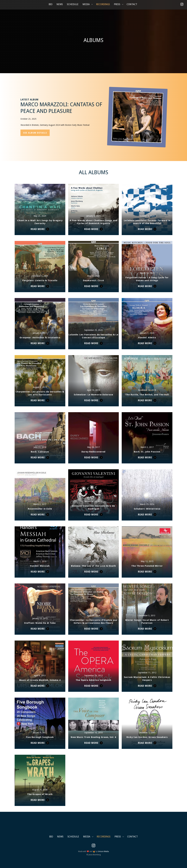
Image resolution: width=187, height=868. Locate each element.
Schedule (73, 4)
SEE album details (35, 133)
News (60, 4)
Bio (51, 4)
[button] (87, 4)
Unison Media (103, 851)
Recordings (103, 4)
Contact (132, 4)
